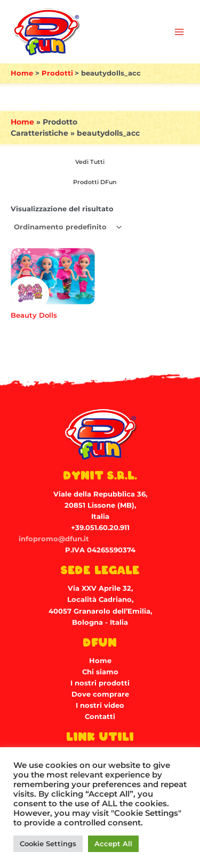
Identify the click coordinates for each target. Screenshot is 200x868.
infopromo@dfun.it (54, 539)
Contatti (100, 717)
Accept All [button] (113, 844)
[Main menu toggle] (179, 32)
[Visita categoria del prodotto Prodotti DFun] (93, 183)
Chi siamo (100, 672)
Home (22, 122)
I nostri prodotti (100, 683)
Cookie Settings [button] (48, 844)
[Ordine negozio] (67, 227)
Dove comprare (100, 694)
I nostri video (100, 705)
